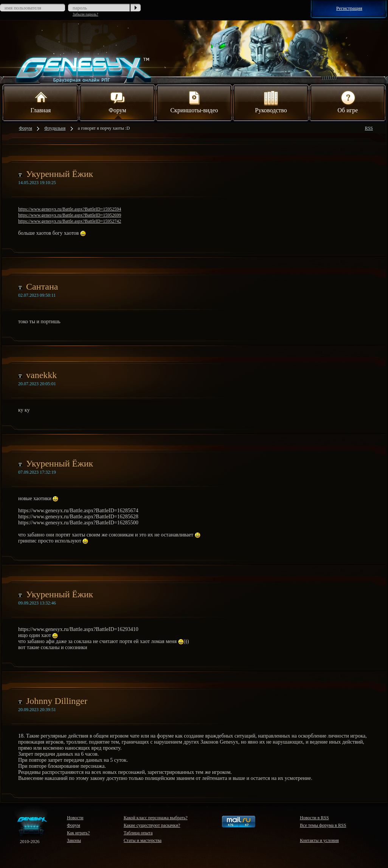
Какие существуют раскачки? (152, 825)
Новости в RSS (314, 818)
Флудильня (55, 128)
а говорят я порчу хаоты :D (104, 128)
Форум (117, 101)
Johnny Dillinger (57, 701)
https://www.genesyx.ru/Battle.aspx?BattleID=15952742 (70, 221)
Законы (74, 840)
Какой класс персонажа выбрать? (156, 818)
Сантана (42, 287)
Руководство (271, 101)
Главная (41, 101)
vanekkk (41, 375)
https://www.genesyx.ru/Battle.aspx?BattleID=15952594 (70, 209)
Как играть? (78, 833)
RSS (369, 128)
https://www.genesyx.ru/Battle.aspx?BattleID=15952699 (70, 215)
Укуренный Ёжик (60, 174)
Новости (75, 818)
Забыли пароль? (85, 14)
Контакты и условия (319, 840)
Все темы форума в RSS (323, 825)
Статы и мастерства (143, 840)
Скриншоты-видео (194, 101)
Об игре (348, 101)
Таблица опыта (138, 833)
